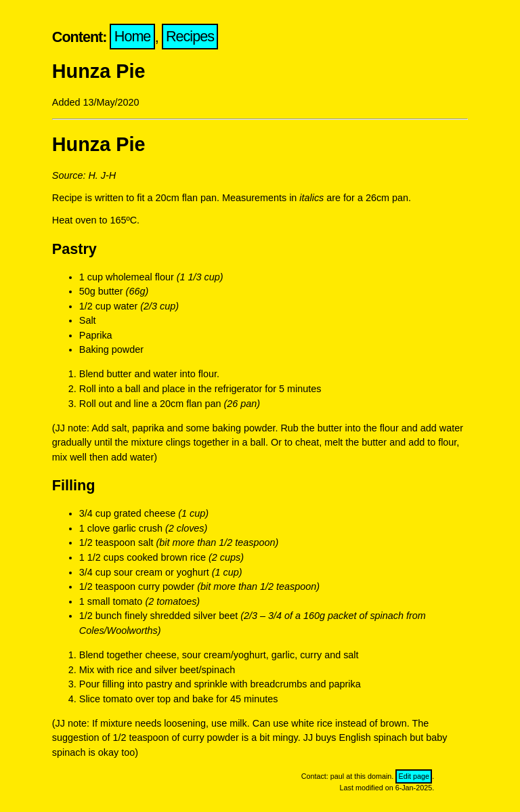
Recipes (190, 37)
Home (133, 37)
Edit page (414, 776)
